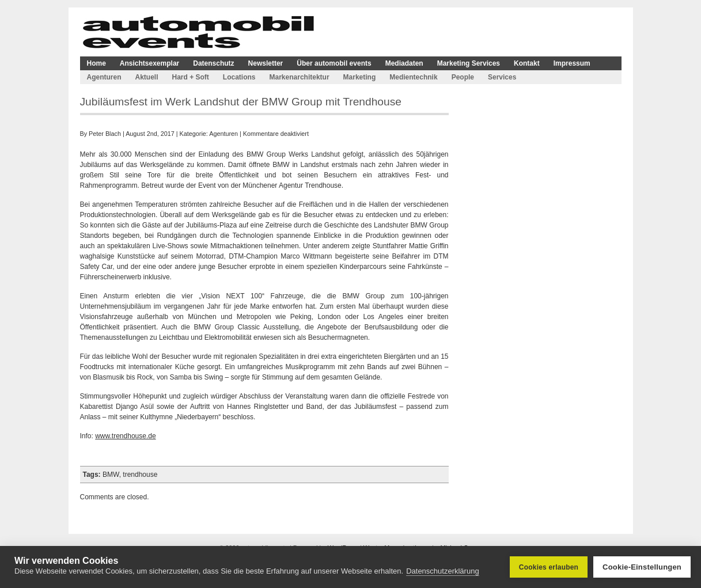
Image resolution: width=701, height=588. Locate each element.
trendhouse (140, 475)
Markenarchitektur (300, 77)
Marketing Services (469, 63)
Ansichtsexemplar (149, 63)
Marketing (360, 77)
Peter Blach (105, 134)
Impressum (572, 63)
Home (96, 63)
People (463, 77)
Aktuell (147, 77)
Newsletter (266, 63)
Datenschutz (213, 63)
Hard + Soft (191, 77)
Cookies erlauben (549, 567)
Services (502, 77)
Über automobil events (334, 63)
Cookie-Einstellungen (642, 567)
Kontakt (527, 63)
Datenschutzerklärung (442, 571)
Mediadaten (404, 63)
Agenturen (104, 77)
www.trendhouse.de (125, 436)
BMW (111, 475)
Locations (239, 77)
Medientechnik (413, 77)
